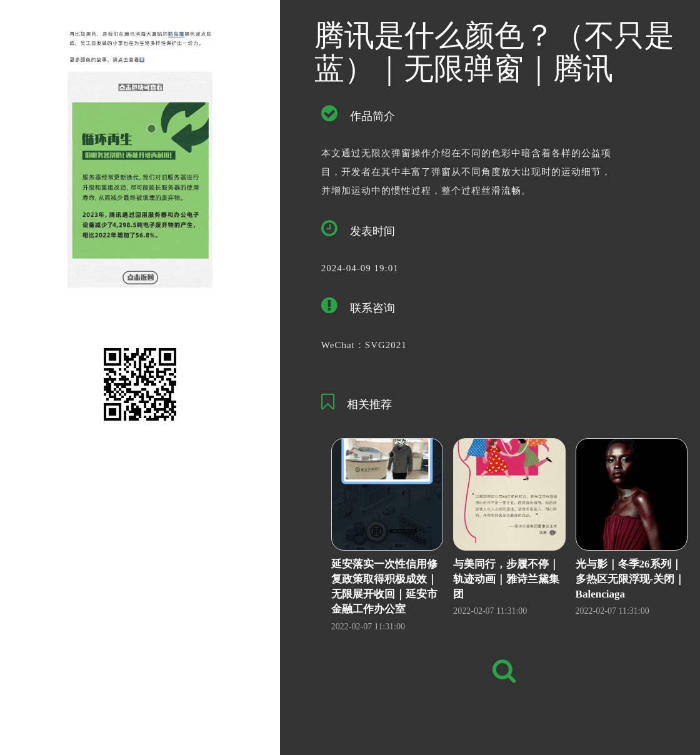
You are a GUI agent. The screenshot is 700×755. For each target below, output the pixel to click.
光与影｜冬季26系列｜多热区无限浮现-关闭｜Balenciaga (631, 579)
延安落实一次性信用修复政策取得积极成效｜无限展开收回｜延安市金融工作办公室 (384, 587)
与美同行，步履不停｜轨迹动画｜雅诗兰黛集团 (506, 579)
